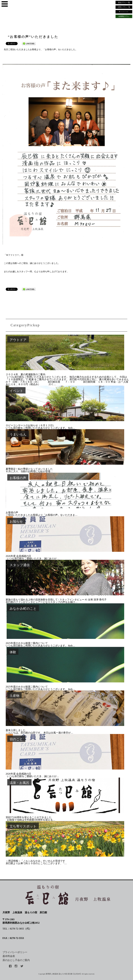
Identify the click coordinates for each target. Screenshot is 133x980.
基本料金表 (9, 956)
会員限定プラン (124, 16)
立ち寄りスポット (23, 826)
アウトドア (18, 340)
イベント (16, 391)
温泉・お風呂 (19, 783)
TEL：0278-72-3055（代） (17, 929)
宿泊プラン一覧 (124, 2)
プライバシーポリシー (15, 952)
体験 (13, 652)
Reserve (124, 12)
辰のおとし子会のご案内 (16, 960)
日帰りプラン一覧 (124, 7)
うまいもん (18, 434)
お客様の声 (18, 478)
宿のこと (16, 739)
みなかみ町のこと (23, 609)
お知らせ (16, 521)
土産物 (14, 696)
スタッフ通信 (20, 565)
